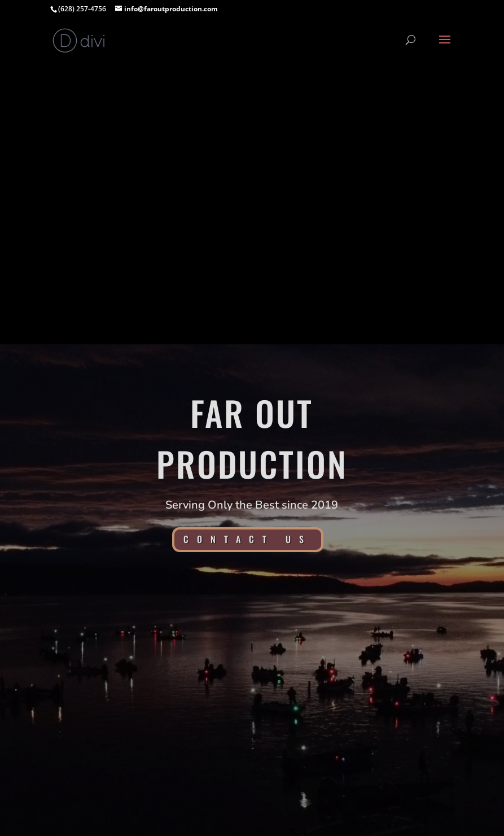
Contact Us (248, 539)
